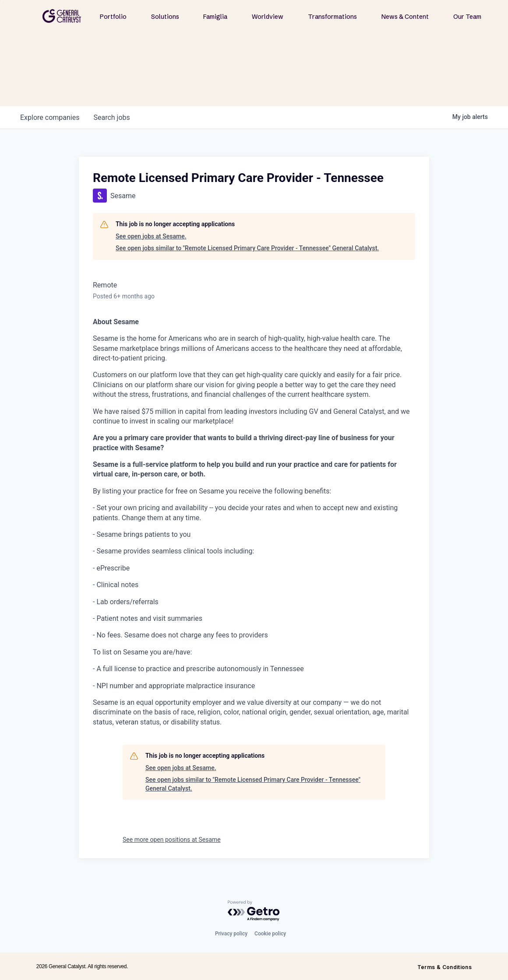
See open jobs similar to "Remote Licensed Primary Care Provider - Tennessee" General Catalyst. (247, 248)
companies (50, 117)
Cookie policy (270, 934)
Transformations (332, 17)
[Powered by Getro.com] (254, 911)
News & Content (405, 17)
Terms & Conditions (444, 967)
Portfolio (113, 17)
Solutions (165, 17)
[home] (62, 16)
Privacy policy (231, 934)
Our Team (467, 17)
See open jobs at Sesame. (151, 236)
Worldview (268, 17)
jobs (111, 117)
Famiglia (215, 17)
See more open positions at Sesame (172, 840)
